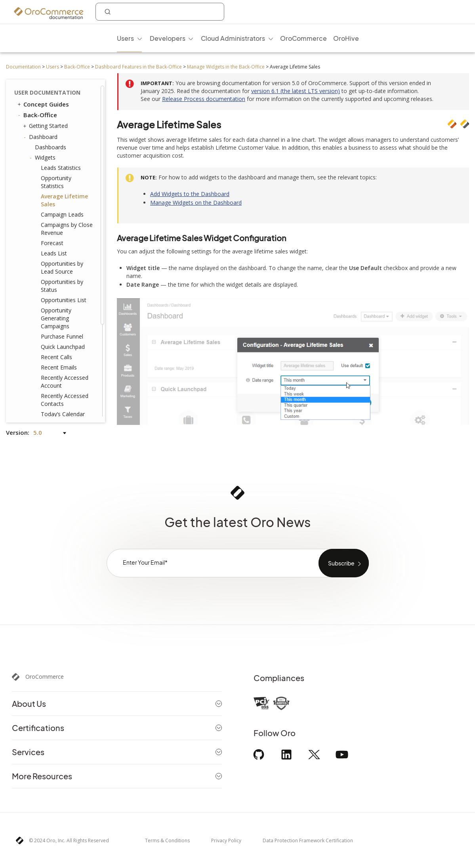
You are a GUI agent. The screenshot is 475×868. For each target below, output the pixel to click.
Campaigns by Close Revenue (67, 229)
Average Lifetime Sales (64, 200)
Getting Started (46, 126)
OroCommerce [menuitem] (303, 38)
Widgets (43, 158)
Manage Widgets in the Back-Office (226, 67)
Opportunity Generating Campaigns (56, 318)
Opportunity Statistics (56, 182)
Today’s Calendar (63, 414)
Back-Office (77, 67)
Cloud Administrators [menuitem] (233, 38)
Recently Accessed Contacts (65, 400)
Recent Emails (59, 367)
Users (52, 67)
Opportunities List (64, 300)
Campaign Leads (62, 214)
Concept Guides (43, 104)
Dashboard (41, 137)
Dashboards (51, 147)
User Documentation (47, 92)
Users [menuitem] (125, 38)
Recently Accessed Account (65, 382)
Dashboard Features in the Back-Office (138, 67)
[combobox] (160, 12)
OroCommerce (45, 677)
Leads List (54, 253)
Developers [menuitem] (168, 38)
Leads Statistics (61, 168)
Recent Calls (56, 357)
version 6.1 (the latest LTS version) (296, 91)
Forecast (52, 243)
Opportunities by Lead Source (62, 267)
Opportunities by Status (62, 286)
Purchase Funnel (62, 336)
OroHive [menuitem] (346, 38)
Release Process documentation (204, 99)
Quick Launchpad (63, 347)
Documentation (23, 67)
